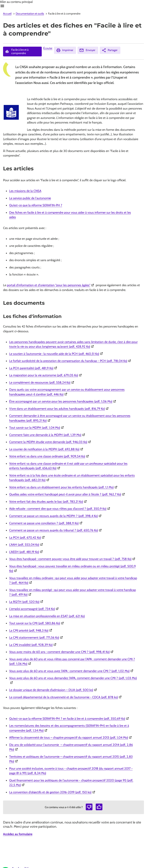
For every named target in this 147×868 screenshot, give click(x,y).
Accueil (7, 14)
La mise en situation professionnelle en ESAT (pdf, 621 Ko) (47, 616)
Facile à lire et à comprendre (17, 52)
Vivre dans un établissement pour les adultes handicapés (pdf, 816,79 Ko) (59, 409)
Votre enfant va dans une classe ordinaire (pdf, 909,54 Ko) (49, 456)
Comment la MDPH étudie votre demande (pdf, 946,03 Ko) (51, 442)
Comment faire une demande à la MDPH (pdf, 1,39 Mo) (48, 435)
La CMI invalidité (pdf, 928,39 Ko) (33, 645)
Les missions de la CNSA (25, 191)
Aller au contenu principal (16, 2)
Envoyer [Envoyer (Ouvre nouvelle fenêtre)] (87, 50)
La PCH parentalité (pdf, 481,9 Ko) (34, 368)
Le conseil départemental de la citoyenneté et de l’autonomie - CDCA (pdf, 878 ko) (66, 697)
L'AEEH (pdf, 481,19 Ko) (26, 552)
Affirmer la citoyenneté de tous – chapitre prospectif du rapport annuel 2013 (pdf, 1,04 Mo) (71, 737)
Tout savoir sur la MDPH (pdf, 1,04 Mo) (37, 427)
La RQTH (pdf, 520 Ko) (27, 602)
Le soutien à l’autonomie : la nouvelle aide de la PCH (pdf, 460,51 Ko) (56, 354)
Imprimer (65, 50)
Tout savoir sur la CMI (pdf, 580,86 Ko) (37, 623)
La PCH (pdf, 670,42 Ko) (27, 537)
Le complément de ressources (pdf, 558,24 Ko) (42, 382)
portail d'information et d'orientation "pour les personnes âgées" (51, 285)
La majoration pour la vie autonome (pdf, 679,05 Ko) (46, 375)
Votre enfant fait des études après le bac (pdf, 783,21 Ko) (48, 501)
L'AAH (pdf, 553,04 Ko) (27, 545)
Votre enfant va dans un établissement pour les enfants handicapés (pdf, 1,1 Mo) (64, 487)
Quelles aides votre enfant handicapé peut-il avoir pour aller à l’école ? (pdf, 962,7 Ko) (67, 494)
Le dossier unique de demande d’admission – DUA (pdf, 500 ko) (53, 690)
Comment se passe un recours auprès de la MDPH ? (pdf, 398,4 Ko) (56, 516)
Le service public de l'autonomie (30, 198)
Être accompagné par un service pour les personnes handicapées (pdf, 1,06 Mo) (63, 401)
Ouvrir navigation (2, 6)
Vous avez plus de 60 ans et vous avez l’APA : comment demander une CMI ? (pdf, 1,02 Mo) (72, 671)
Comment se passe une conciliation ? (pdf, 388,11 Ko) (46, 523)
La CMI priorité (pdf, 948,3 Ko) (31, 630)
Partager (110, 50)
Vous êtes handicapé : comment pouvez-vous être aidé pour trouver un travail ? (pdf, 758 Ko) (73, 559)
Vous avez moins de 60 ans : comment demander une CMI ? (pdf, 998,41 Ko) (62, 652)
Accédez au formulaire (18, 834)
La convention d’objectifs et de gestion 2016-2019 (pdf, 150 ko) (53, 792)
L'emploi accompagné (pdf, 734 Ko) (34, 609)
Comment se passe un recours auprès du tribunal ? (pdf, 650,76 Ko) (56, 530)
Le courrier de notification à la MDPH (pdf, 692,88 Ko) (47, 449)
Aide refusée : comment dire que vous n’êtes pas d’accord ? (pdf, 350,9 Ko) (60, 509)
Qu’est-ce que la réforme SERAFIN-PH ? (36, 205)
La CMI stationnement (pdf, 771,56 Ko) (36, 637)
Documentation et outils (30, 14)
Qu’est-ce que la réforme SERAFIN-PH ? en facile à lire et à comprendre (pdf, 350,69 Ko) (69, 718)
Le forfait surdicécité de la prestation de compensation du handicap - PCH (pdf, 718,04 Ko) (71, 361)
